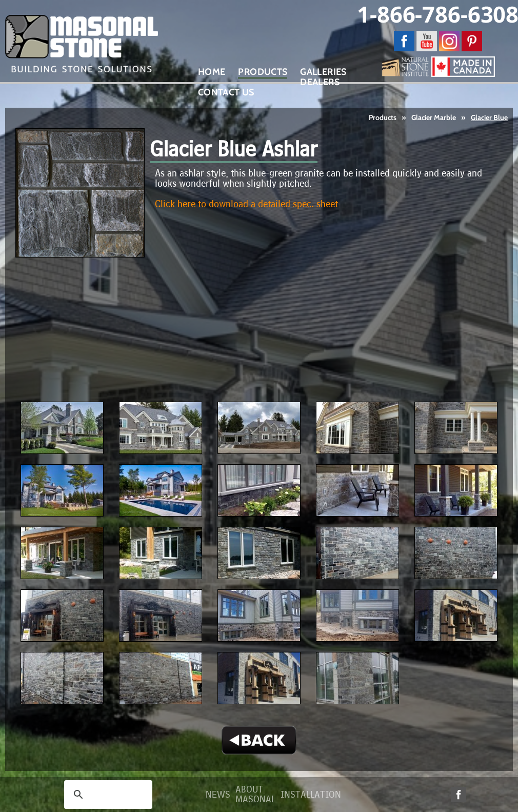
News (218, 795)
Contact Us (226, 92)
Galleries (323, 72)
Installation (311, 795)
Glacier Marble (434, 117)
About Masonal (255, 795)
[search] (107, 795)
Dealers (320, 82)
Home (212, 72)
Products (383, 117)
